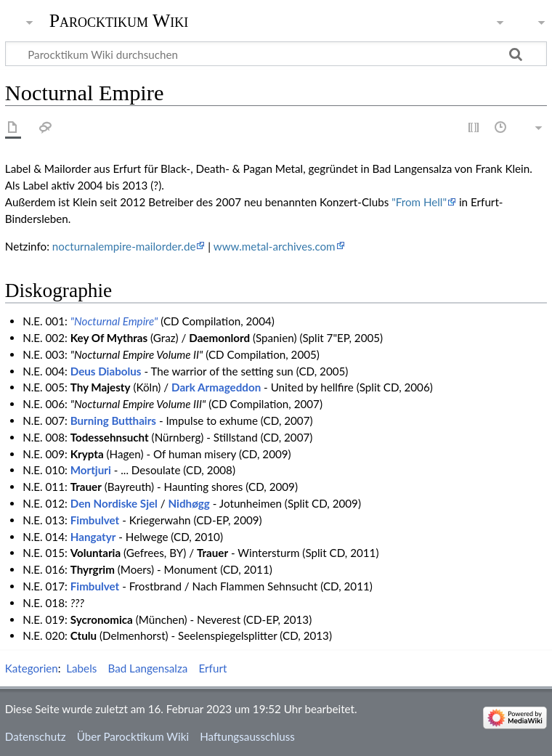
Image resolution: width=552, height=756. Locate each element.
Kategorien (32, 668)
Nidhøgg (189, 503)
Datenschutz (36, 736)
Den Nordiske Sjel (114, 503)
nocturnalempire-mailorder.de (124, 246)
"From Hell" (419, 202)
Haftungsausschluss (247, 736)
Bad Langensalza (147, 668)
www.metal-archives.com (275, 246)
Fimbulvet (95, 520)
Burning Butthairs (113, 420)
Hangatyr (93, 537)
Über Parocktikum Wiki (133, 736)
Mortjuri (91, 470)
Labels (81, 668)
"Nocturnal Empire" (114, 321)
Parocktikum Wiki (119, 20)
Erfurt (213, 668)
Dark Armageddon (216, 387)
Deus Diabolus (106, 371)
